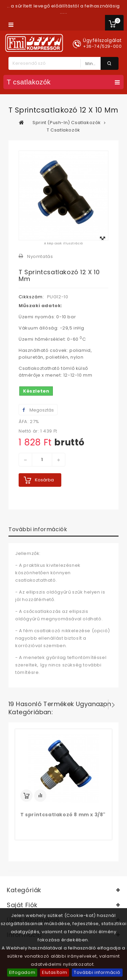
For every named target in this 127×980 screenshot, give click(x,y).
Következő (113, 704)
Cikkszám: (31, 297)
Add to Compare (40, 796)
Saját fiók (22, 905)
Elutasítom (55, 972)
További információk (38, 529)
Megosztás (38, 410)
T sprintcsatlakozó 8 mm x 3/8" (63, 815)
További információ (97, 972)
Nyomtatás (40, 256)
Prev (103, 704)
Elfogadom (22, 972)
